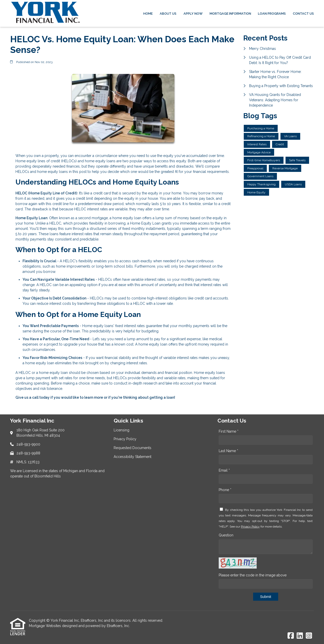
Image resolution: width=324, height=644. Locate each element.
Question (226, 535)
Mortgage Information (230, 14)
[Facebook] (291, 636)
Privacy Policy (250, 527)
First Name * (229, 431)
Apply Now (193, 14)
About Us (168, 14)
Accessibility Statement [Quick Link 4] (133, 457)
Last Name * (228, 451)
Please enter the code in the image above (253, 575)
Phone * (225, 490)
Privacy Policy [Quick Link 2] (125, 439)
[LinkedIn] (300, 636)
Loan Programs (272, 14)
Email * (224, 470)
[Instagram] (309, 636)
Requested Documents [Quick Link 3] (133, 448)
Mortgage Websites (45, 626)
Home (148, 14)
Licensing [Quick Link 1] (121, 430)
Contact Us (303, 14)
